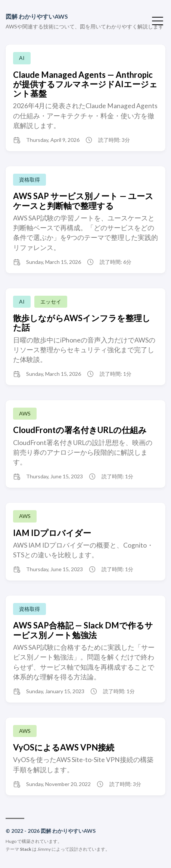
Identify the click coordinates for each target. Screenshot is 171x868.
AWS (25, 413)
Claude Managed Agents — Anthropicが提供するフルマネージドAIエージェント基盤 (85, 84)
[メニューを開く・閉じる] (158, 20)
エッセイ (51, 301)
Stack (26, 849)
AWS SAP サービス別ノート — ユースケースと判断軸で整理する (83, 201)
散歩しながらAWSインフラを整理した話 (82, 323)
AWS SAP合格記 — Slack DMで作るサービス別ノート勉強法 (83, 630)
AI (22, 58)
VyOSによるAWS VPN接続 (64, 747)
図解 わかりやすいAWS (37, 16)
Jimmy (44, 849)
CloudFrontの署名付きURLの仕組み (80, 430)
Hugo (11, 841)
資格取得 (29, 179)
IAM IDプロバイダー (52, 533)
